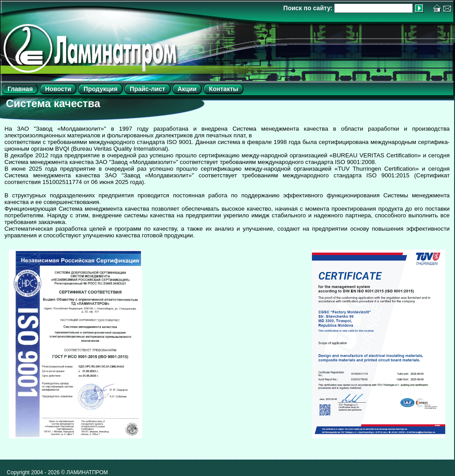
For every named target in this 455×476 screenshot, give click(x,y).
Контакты (224, 89)
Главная (20, 89)
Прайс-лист (148, 89)
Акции (187, 89)
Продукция (100, 89)
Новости (58, 89)
